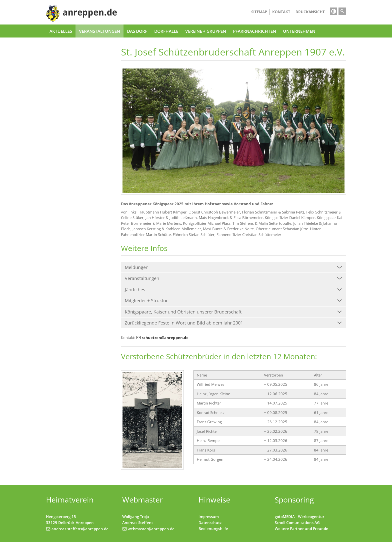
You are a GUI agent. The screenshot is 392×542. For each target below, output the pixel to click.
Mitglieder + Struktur (146, 300)
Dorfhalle (166, 31)
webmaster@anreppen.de (151, 529)
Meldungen (137, 267)
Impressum (209, 516)
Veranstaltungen (99, 31)
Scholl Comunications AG (297, 522)
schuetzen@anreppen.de (165, 337)
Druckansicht (310, 12)
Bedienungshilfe (213, 528)
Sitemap (259, 12)
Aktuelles (61, 31)
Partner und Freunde (309, 528)
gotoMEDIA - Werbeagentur (299, 516)
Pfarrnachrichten (254, 31)
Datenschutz (210, 522)
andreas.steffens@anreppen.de (80, 529)
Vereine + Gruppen (206, 31)
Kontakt (281, 12)
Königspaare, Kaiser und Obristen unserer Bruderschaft (183, 312)
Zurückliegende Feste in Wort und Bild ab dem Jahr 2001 (184, 323)
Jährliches (135, 289)
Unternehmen (299, 31)
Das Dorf (137, 31)
